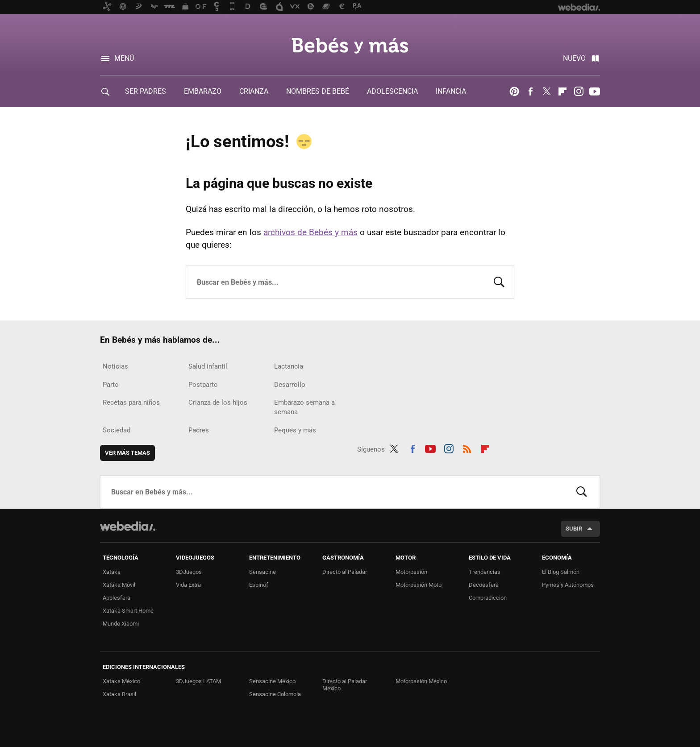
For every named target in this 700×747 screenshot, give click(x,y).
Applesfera (117, 598)
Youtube (595, 91)
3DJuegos (189, 572)
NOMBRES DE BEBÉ (318, 91)
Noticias (115, 366)
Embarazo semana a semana (304, 407)
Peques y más (295, 430)
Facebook (530, 91)
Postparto (203, 385)
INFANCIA (451, 91)
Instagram (579, 91)
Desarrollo (290, 385)
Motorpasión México (421, 681)
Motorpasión (411, 572)
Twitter (546, 91)
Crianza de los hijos (218, 403)
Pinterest (514, 91)
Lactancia (289, 366)
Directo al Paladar (345, 572)
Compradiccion (488, 598)
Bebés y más (350, 46)
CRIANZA (254, 91)
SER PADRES (146, 91)
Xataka (112, 572)
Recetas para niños (131, 403)
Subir (574, 529)
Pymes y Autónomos (568, 585)
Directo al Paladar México (345, 685)
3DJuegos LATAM (198, 681)
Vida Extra (188, 585)
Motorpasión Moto (419, 585)
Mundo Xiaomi (121, 624)
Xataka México (121, 681)
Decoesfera (484, 585)
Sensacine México (272, 681)
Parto (111, 385)
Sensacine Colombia (275, 694)
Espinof (259, 585)
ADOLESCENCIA (392, 91)
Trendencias (485, 572)
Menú (124, 58)
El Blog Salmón (561, 572)
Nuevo (574, 58)
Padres (199, 430)
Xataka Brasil (119, 694)
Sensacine (262, 572)
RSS (467, 448)
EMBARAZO (203, 91)
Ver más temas (127, 453)
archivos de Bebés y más (310, 232)
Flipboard (562, 91)
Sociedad (117, 430)
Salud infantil (208, 366)
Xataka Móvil (119, 585)
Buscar (499, 281)
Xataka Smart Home (128, 611)
